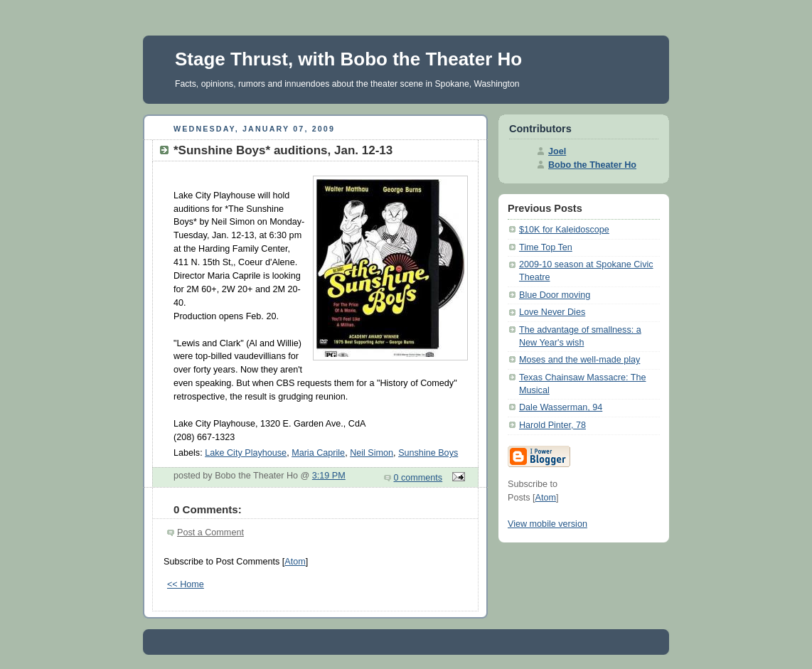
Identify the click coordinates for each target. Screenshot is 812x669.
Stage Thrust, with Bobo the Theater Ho (348, 59)
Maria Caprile (318, 453)
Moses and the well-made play (579, 360)
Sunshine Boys (428, 453)
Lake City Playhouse (246, 453)
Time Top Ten (546, 247)
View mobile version (547, 524)
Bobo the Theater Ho (592, 165)
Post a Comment (210, 532)
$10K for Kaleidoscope (564, 230)
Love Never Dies (552, 312)
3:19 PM (329, 476)
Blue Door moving (555, 295)
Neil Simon (372, 453)
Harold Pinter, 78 (552, 425)
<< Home (186, 584)
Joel (557, 151)
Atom (295, 562)
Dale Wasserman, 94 (561, 407)
